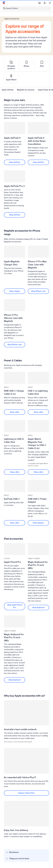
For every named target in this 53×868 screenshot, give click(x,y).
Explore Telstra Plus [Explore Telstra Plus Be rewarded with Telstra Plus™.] (26, 793)
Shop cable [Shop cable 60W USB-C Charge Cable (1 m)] (15, 412)
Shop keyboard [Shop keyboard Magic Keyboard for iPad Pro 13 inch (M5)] (15, 680)
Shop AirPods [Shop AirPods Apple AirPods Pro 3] (15, 215)
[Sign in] (45, 3)
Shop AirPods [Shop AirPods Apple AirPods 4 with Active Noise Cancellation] (38, 162)
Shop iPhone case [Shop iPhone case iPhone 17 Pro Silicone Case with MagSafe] (15, 345)
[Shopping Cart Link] (39, 3)
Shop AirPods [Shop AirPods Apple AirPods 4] (15, 162)
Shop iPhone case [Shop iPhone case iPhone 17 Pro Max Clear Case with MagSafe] (38, 291)
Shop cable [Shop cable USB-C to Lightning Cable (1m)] (38, 412)
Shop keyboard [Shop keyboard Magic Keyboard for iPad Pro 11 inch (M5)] (38, 607)
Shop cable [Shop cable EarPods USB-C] (15, 523)
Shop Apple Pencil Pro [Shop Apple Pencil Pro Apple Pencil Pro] (15, 606)
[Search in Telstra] (26, 8)
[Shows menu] (50, 3)
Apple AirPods (8, 90)
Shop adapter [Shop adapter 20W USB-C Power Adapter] (38, 523)
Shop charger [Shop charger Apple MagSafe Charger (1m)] (15, 291)
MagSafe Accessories (26, 90)
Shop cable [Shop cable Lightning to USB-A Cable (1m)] (15, 472)
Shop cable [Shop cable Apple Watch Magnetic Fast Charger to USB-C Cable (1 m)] (38, 472)
